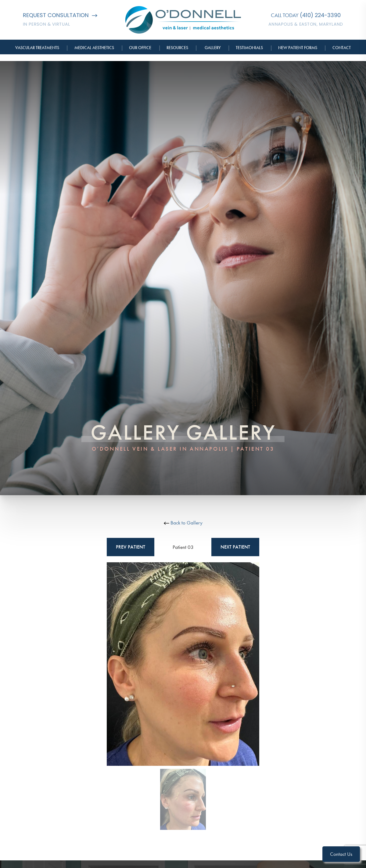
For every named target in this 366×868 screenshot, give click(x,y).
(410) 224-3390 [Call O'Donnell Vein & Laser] (320, 15)
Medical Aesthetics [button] (94, 48)
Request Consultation (60, 15)
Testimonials (249, 48)
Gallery (213, 48)
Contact (342, 48)
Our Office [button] (140, 48)
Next (235, 547)
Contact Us (341, 854)
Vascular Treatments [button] (37, 48)
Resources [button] (177, 48)
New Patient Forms (298, 48)
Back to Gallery (183, 523)
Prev (131, 547)
